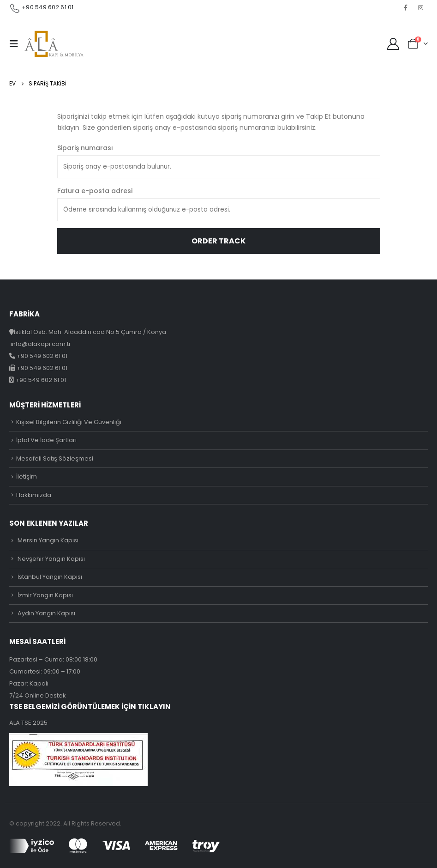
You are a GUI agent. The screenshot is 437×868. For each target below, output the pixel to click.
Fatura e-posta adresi (95, 191)
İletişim (27, 476)
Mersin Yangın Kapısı (48, 540)
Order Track (218, 241)
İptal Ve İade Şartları (46, 440)
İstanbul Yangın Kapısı (50, 577)
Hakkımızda (34, 495)
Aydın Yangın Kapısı (46, 613)
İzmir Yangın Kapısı (45, 595)
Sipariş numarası (85, 148)
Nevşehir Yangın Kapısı (51, 559)
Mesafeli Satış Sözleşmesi (55, 458)
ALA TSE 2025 (28, 723)
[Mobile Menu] (17, 44)
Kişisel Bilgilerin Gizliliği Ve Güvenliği (69, 422)
